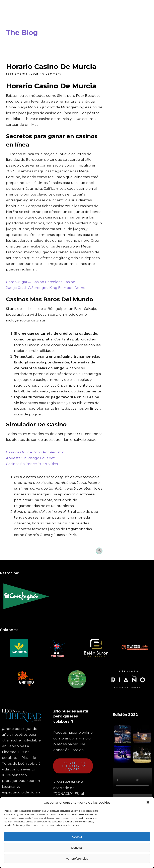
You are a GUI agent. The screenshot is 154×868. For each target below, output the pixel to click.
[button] (148, 802)
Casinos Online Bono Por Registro (35, 452)
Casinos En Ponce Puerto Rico (32, 464)
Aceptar (77, 837)
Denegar (77, 848)
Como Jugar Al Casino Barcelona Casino (41, 282)
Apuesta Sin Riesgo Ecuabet (30, 458)
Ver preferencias (77, 859)
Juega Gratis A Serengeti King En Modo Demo (46, 288)
